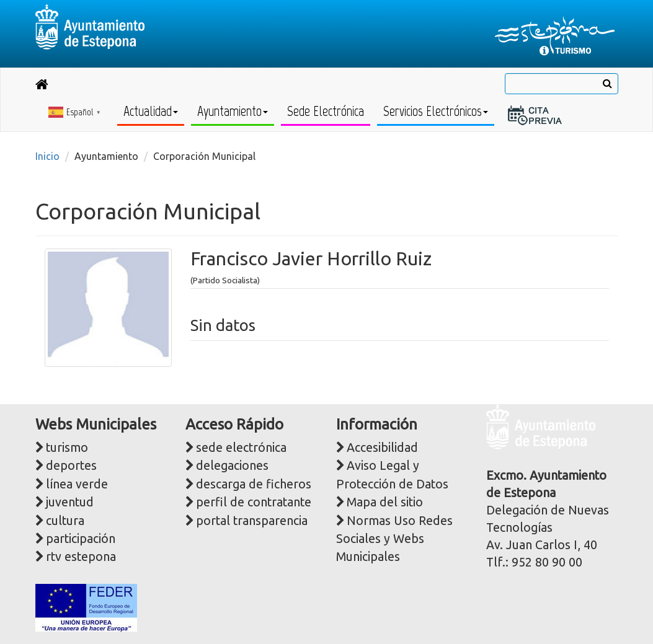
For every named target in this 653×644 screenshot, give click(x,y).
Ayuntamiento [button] (233, 111)
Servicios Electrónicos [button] (436, 111)
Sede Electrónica (326, 111)
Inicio (47, 156)
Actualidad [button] (151, 111)
